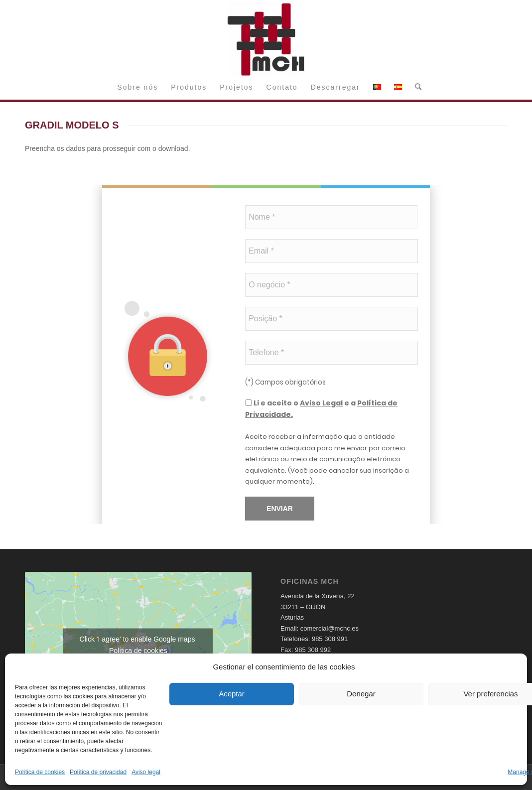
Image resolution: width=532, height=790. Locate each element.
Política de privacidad (98, 772)
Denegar (361, 694)
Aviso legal (146, 772)
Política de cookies (40, 772)
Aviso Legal (321, 403)
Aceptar (232, 694)
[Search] (415, 87)
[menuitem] (137, 87)
